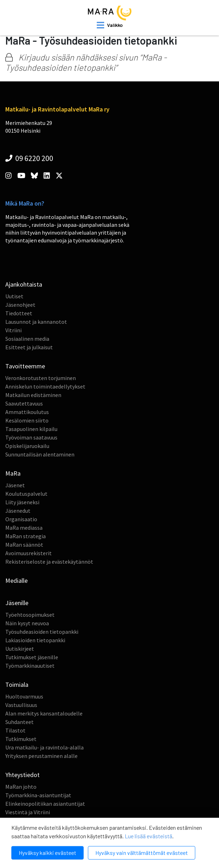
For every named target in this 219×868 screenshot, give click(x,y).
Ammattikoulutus (27, 412)
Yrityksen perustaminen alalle (41, 756)
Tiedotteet (19, 313)
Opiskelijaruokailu (27, 446)
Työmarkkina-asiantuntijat (38, 795)
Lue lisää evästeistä (148, 836)
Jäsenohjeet (20, 305)
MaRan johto (21, 787)
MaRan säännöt (24, 545)
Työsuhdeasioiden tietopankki (42, 632)
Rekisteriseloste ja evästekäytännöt (49, 562)
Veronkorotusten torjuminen (41, 378)
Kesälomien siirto (27, 420)
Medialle (16, 580)
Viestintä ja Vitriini (28, 812)
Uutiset (14, 296)
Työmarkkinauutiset (30, 666)
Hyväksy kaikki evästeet (47, 853)
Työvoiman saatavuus (31, 437)
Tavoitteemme (25, 366)
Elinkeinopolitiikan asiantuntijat (45, 804)
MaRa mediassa (24, 528)
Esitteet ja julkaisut (29, 347)
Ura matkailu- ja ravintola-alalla (44, 747)
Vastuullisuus (21, 705)
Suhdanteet (19, 722)
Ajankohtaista (24, 284)
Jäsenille (17, 603)
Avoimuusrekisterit (29, 553)
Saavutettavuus (24, 403)
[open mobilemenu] (110, 25)
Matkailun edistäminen (33, 395)
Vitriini (13, 330)
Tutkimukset (21, 739)
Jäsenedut (18, 511)
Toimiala (17, 685)
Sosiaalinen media (27, 339)
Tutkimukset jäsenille (32, 657)
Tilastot (15, 730)
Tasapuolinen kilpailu (31, 429)
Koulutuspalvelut (26, 494)
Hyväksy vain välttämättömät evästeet (142, 853)
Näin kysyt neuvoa (27, 623)
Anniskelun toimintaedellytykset (45, 386)
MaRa (13, 473)
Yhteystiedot (23, 775)
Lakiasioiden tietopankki (35, 640)
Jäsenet (15, 485)
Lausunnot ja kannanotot (36, 322)
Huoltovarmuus (24, 696)
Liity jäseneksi (22, 502)
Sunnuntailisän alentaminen (40, 454)
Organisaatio (21, 519)
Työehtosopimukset (30, 615)
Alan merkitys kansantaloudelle (44, 713)
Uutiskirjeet (20, 649)
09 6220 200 (29, 158)
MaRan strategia (26, 536)
